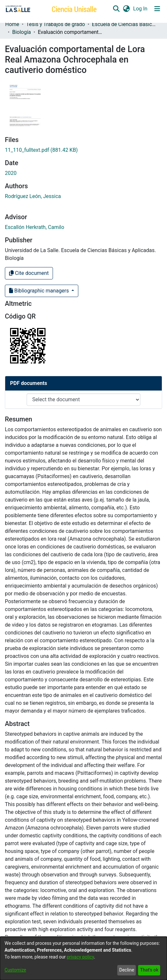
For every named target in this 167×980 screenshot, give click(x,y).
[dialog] (83, 958)
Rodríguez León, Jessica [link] (33, 196)
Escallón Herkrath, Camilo (35, 227)
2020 (11, 173)
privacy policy (80, 957)
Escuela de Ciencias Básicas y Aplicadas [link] (124, 24)
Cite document (29, 273)
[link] (41, 150)
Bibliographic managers (40, 291)
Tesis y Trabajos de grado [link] (55, 24)
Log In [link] (141, 9)
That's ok (149, 970)
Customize (15, 970)
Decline (127, 970)
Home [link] (12, 24)
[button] (116, 9)
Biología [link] (21, 32)
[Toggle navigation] (157, 9)
